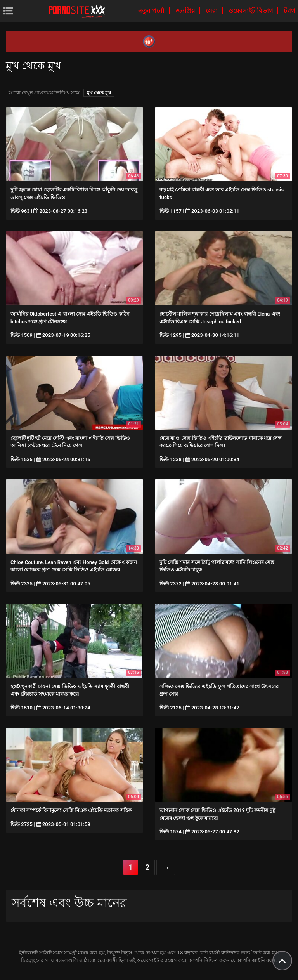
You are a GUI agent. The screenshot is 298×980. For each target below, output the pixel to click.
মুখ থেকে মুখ (99, 93)
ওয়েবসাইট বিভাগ (251, 11)
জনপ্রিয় (186, 11)
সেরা (212, 11)
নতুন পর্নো (152, 11)
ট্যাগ (289, 11)
